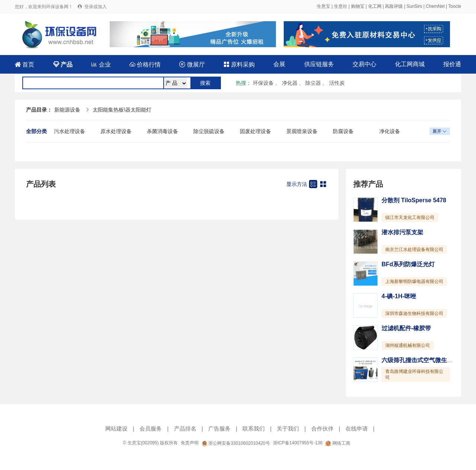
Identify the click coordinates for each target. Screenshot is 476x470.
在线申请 (357, 429)
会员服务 (151, 429)
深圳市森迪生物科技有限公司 (414, 313)
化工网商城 (410, 64)
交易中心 (364, 64)
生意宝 (324, 6)
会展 (279, 64)
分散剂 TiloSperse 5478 (414, 200)
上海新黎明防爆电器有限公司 (414, 281)
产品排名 (185, 429)
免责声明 (190, 443)
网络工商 (338, 443)
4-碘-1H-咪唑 (399, 296)
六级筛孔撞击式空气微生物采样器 (426, 360)
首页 (25, 65)
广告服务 (219, 429)
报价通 (452, 64)
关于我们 (288, 429)
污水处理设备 (70, 131)
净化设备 (390, 131)
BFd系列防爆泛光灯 (408, 264)
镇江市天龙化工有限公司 (410, 218)
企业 (101, 65)
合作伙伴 (322, 429)
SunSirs (414, 6)
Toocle (455, 6)
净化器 (290, 83)
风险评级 (394, 6)
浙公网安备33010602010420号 (236, 443)
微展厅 (192, 65)
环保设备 (263, 83)
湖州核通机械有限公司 (408, 345)
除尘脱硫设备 (209, 131)
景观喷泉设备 (302, 131)
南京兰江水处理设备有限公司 (414, 250)
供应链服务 (319, 64)
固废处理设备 (255, 131)
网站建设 (116, 429)
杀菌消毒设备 (163, 131)
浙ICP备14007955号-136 (298, 443)
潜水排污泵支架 (402, 232)
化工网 (375, 6)
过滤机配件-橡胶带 (406, 328)
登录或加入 (96, 7)
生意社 (341, 6)
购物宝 (358, 6)
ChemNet (435, 6)
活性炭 (337, 83)
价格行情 (145, 65)
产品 (63, 65)
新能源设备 (67, 110)
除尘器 (313, 83)
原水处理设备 (116, 131)
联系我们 (254, 429)
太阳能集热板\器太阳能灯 (122, 110)
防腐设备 (343, 131)
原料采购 (239, 65)
